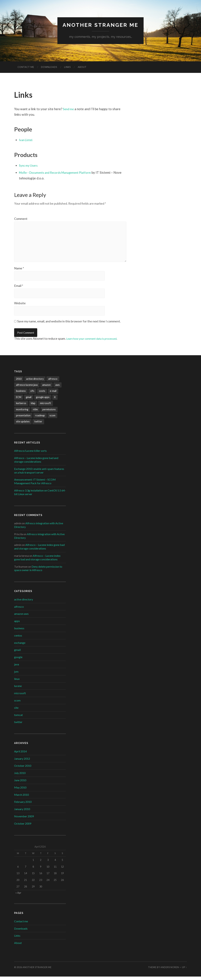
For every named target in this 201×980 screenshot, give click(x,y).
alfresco (19, 610)
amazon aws (21, 617)
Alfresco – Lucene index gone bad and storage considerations (36, 463)
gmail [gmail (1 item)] (29, 401)
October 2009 (23, 827)
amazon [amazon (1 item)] (46, 388)
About (82, 67)
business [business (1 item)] (21, 394)
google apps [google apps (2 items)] (43, 401)
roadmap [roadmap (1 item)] (40, 419)
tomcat (18, 718)
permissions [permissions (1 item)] (49, 413)
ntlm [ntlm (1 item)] (35, 413)
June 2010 (20, 784)
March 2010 (21, 798)
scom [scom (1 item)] (52, 419)
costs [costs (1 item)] (42, 394)
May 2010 (20, 791)
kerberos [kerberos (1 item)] (21, 407)
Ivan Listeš (27, 140)
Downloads (49, 67)
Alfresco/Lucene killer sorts (30, 454)
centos (18, 639)
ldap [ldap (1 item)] (33, 407)
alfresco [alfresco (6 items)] (53, 382)
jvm (16, 675)
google (18, 660)
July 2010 (20, 776)
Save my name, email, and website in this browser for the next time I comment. (69, 325)
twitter (18, 725)
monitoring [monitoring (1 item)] (22, 413)
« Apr (18, 896)
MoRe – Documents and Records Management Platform (60, 173)
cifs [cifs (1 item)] (32, 394)
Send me (69, 109)
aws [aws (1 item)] (57, 388)
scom (17, 704)
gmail (17, 653)
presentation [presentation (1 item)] (23, 419)
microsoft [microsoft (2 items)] (46, 407)
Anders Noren (170, 971)
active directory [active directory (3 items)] (35, 382)
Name (19, 271)
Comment (21, 219)
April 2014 (20, 755)
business (19, 632)
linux (17, 682)
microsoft (20, 697)
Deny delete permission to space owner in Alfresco (38, 572)
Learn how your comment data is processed (95, 342)
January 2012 (22, 762)
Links (67, 67)
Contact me (26, 67)
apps (17, 624)
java (17, 668)
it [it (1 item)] (55, 401)
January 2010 (22, 812)
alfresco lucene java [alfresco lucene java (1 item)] (27, 388)
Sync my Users (29, 166)
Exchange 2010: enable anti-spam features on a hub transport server (39, 474)
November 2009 (24, 820)
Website (20, 306)
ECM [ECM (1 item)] (19, 401)
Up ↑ (184, 971)
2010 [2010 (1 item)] (19, 382)
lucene (18, 689)
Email (19, 289)
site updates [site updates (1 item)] (23, 425)
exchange (20, 646)
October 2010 (23, 769)
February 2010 (23, 805)
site (16, 711)
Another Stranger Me (101, 25)
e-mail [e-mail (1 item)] (53, 394)
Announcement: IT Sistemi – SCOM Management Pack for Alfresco (35, 485)
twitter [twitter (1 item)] (38, 425)
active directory (24, 603)
